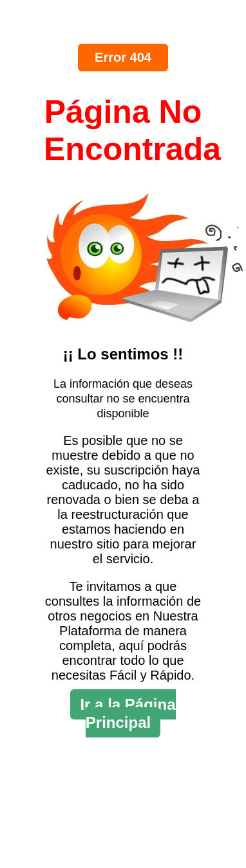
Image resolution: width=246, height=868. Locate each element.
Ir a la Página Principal (128, 713)
